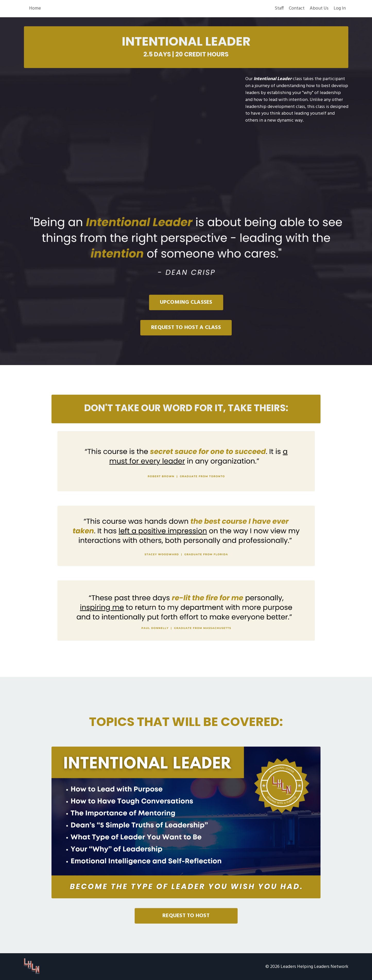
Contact (297, 9)
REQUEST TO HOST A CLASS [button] (186, 328)
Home (35, 9)
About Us (319, 9)
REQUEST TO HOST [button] (186, 915)
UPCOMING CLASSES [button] (186, 302)
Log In (340, 9)
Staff (279, 9)
